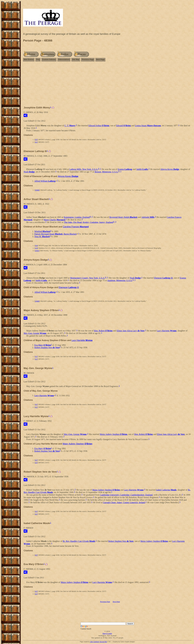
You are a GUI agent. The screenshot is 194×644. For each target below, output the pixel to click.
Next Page (100, 59)
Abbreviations (64, 59)
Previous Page (88, 59)
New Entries (29, 59)
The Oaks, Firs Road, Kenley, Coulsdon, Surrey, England (88, 222)
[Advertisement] (107, 85)
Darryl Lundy (107, 633)
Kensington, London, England (77, 217)
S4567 (37, 251)
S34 (36, 245)
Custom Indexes (49, 59)
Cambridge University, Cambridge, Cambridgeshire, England (126, 495)
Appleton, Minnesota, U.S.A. (120, 280)
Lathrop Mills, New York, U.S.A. (84, 169)
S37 (36, 140)
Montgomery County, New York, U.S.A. (87, 278)
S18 (36, 248)
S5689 (37, 190)
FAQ (38, 59)
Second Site (103, 642)
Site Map (76, 59)
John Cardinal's (95, 642)
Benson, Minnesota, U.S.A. (106, 172)
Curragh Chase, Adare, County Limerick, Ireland (124, 502)
